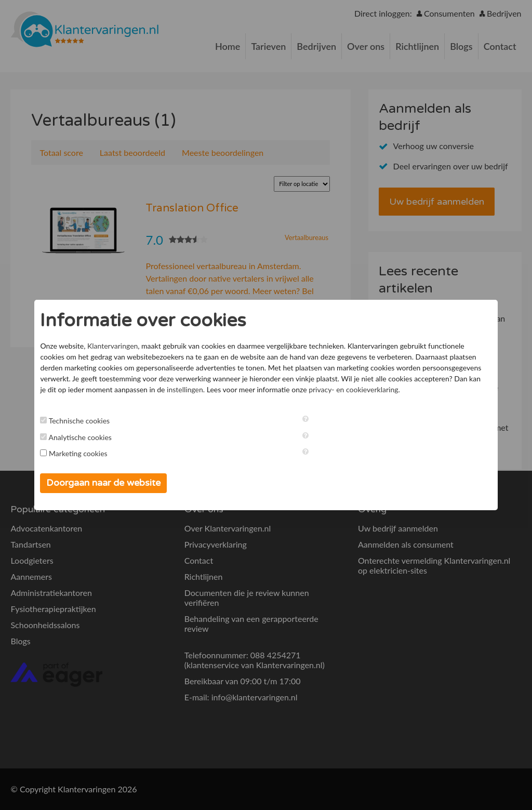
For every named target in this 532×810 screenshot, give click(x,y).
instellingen (259, 389)
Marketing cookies (84, 453)
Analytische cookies (86, 437)
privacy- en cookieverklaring (428, 389)
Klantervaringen (118, 346)
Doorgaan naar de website (110, 483)
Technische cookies (85, 421)
